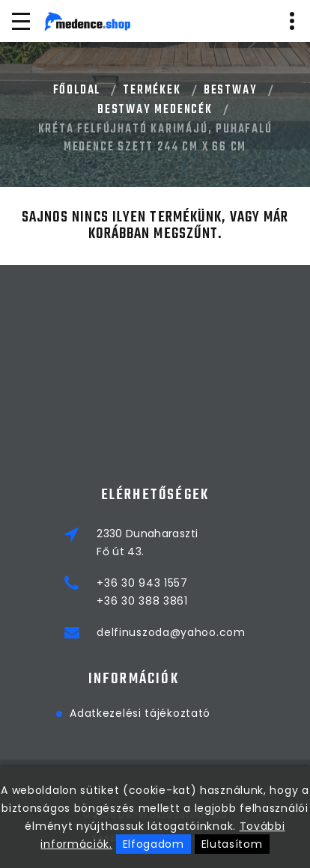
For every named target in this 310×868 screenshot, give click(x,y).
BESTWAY (231, 91)
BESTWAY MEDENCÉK (155, 110)
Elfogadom (154, 844)
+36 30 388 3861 (142, 601)
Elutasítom (232, 844)
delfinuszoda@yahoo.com (171, 632)
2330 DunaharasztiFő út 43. (147, 542)
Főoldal (77, 91)
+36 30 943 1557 (142, 583)
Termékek (152, 91)
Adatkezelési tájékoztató (73, 713)
